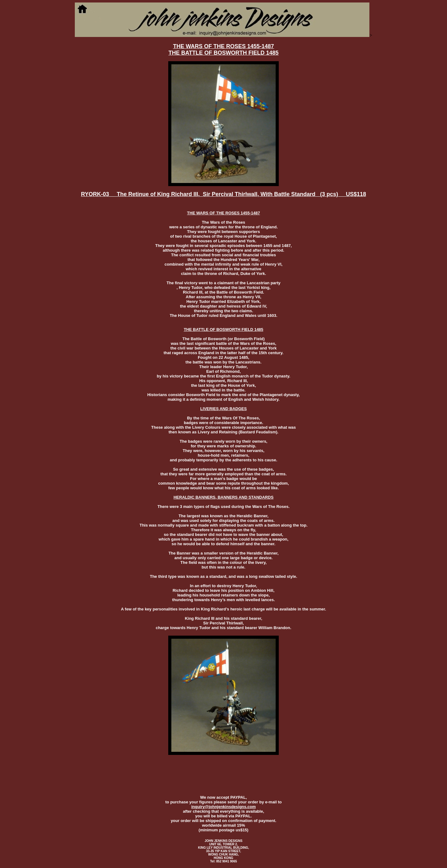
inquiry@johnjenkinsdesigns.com (223, 807)
